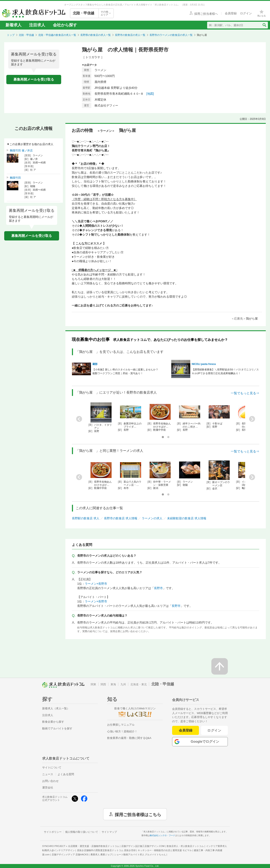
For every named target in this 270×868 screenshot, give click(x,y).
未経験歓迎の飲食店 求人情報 (187, 518)
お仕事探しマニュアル (121, 725)
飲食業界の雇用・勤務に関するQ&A (129, 738)
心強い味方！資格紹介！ (122, 731)
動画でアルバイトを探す (57, 728)
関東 (93, 684)
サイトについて (52, 767)
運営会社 (48, 788)
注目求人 (37, 25)
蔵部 (95, 364)
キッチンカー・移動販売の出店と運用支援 (165, 850)
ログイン (214, 730)
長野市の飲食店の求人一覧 (130, 35)
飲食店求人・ (185, 846)
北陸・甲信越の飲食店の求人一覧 (57, 35)
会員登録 (186, 730)
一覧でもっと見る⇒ (245, 393)
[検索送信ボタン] (264, 25)
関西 (103, 684)
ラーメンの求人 (152, 518)
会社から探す (65, 25)
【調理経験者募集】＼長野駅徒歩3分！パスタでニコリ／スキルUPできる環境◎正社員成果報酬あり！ (225, 371)
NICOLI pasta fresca (204, 364)
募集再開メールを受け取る (34, 79)
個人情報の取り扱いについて (82, 832)
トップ (11, 35)
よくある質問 (66, 774)
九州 (123, 684)
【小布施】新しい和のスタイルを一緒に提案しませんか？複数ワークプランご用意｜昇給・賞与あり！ (125, 371)
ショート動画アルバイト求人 (140, 855)
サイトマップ (109, 832)
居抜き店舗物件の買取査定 (106, 850)
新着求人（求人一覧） (56, 708)
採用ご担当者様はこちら (138, 814)
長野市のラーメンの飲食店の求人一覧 (171, 35)
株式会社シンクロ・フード (162, 835)
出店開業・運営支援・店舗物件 (94, 846)
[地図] (150, 94)
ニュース (48, 774)
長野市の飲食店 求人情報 (121, 518)
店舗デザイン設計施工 (143, 846)
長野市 (158, 588)
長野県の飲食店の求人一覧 (96, 35)
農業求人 (101, 855)
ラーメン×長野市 (96, 584)
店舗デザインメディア (70, 855)
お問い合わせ (50, 781)
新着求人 (13, 25)
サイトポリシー (53, 832)
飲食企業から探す (53, 722)
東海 (113, 684)
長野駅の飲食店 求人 (86, 518)
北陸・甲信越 (26, 35)
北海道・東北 (139, 684)
